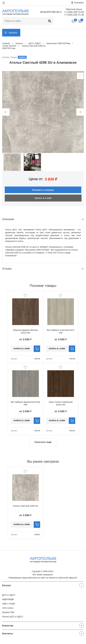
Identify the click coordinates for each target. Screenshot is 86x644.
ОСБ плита (8, 608)
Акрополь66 (43, 560)
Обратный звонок (74, 9)
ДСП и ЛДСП (9, 595)
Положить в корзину (43, 190)
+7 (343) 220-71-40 (74, 15)
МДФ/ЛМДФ (8, 599)
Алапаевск (79, 3)
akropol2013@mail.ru (51, 12)
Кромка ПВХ (8, 612)
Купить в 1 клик (43, 198)
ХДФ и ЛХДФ (9, 604)
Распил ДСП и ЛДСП (13, 617)
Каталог (13, 33)
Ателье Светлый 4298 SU (26, 506)
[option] (43, 112)
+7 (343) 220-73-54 (74, 12)
